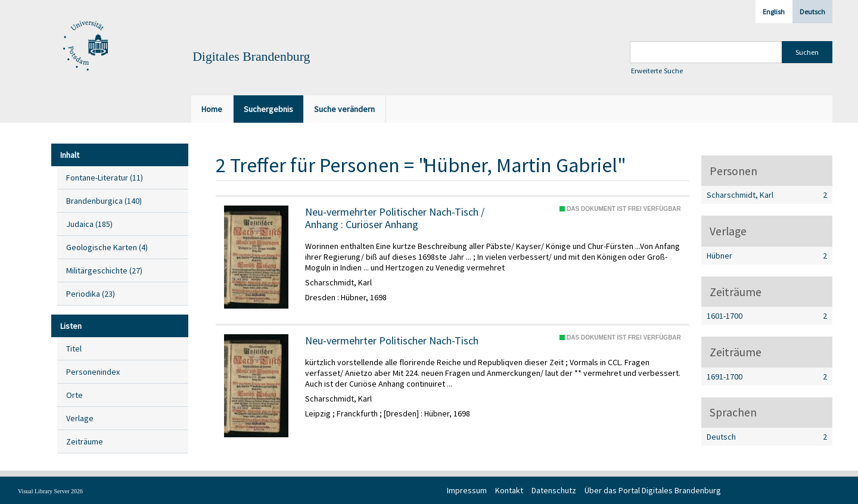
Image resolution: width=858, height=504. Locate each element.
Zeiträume (85, 441)
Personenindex (93, 372)
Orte (74, 395)
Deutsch (812, 12)
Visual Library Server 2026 (50, 491)
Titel (74, 349)
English (774, 12)
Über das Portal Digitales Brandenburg (653, 490)
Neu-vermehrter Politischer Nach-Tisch (392, 341)
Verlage (80, 418)
